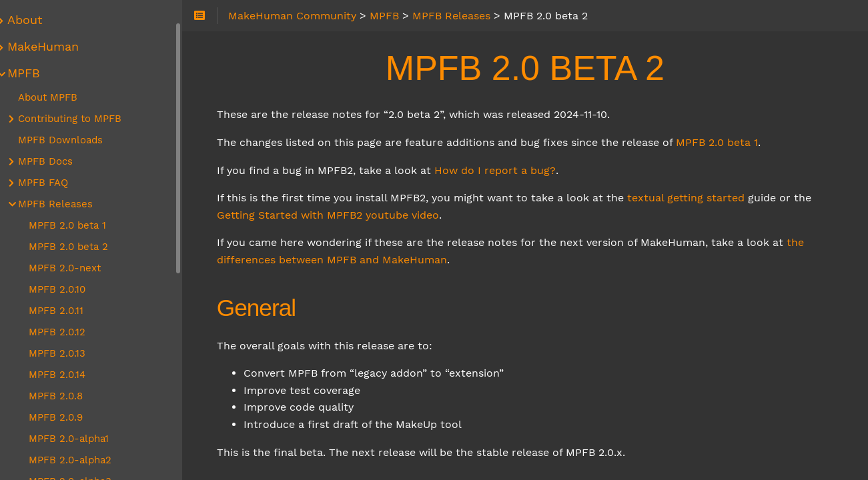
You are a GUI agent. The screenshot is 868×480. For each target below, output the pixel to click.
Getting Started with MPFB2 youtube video (346, 215)
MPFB (38, 73)
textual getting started (704, 198)
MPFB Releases (69, 204)
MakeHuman (57, 47)
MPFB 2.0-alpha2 (84, 460)
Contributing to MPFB (84, 119)
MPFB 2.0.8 (70, 396)
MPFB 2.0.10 (71, 289)
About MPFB (62, 97)
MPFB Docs (59, 161)
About (39, 20)
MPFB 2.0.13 (71, 353)
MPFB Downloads (74, 140)
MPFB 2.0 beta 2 (82, 247)
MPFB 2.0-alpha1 (83, 439)
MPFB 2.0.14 (71, 375)
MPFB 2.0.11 (70, 311)
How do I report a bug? (513, 170)
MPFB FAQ (57, 183)
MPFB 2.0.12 (71, 332)
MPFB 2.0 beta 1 (735, 142)
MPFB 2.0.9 (70, 417)
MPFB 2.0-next (79, 268)
